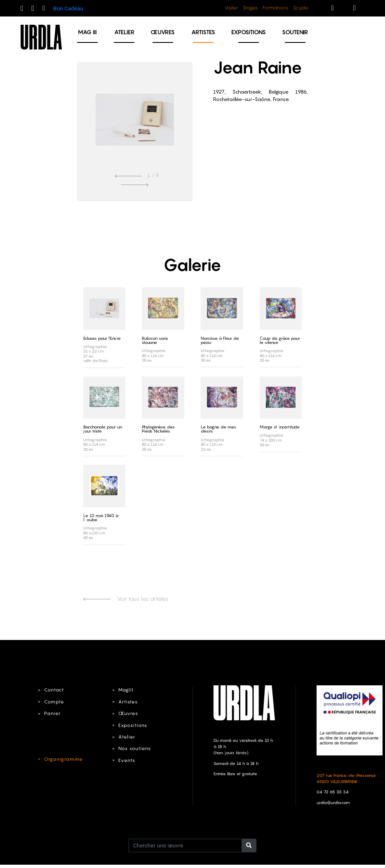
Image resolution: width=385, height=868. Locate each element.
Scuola (300, 8)
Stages (250, 8)
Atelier (124, 32)
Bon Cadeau (68, 8)
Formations (275, 8)
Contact (54, 689)
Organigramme (63, 758)
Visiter (231, 8)
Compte (54, 701)
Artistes (203, 32)
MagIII (126, 689)
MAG (87, 32)
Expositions (249, 32)
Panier (52, 713)
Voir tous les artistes (126, 598)
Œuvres (163, 32)
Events (126, 760)
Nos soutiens (135, 748)
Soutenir (295, 32)
